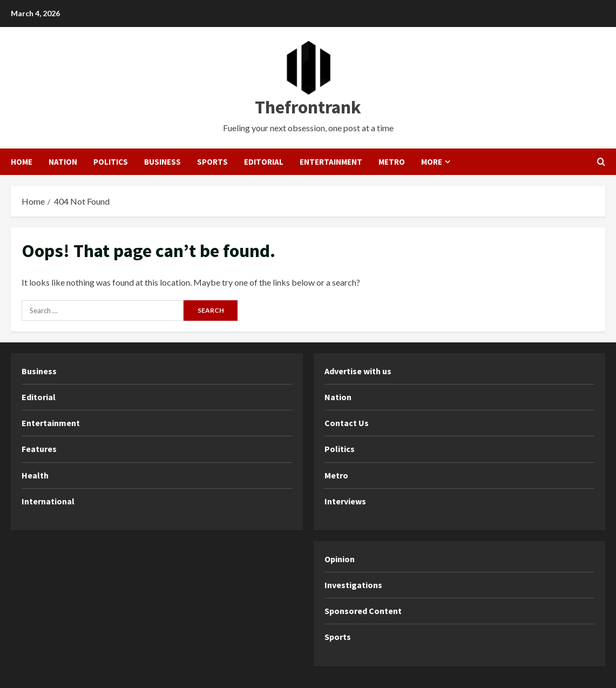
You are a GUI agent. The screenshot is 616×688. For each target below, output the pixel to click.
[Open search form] (601, 162)
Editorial (264, 162)
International (48, 501)
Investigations (353, 585)
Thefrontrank (308, 107)
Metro (392, 162)
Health (35, 475)
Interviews (345, 501)
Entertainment (331, 162)
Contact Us (347, 423)
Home (22, 162)
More (432, 162)
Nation (63, 162)
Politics (111, 162)
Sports (212, 162)
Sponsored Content (363, 611)
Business (163, 162)
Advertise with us (358, 371)
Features (39, 449)
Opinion (340, 559)
